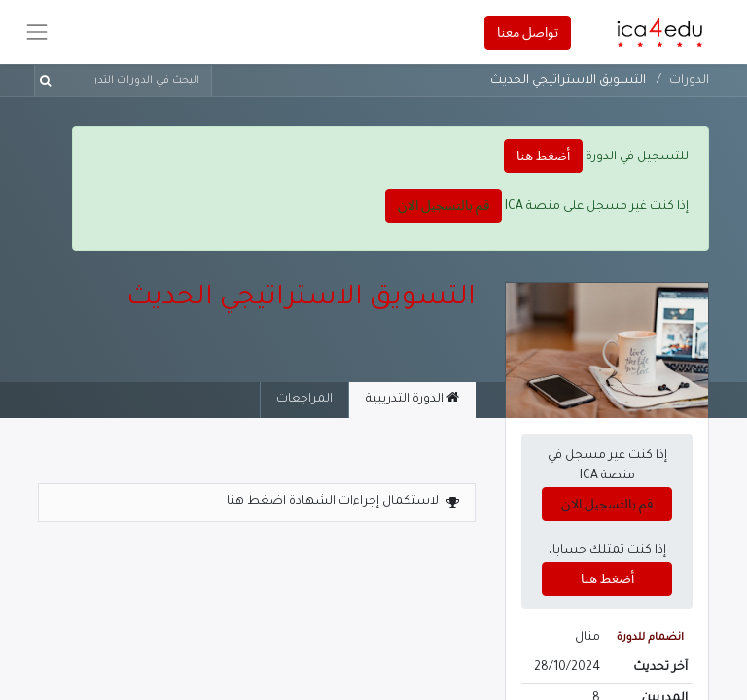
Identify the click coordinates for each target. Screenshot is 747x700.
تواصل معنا (528, 32)
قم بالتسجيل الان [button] (444, 205)
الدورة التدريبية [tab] (412, 398)
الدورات (689, 81)
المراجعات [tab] (304, 400)
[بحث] (49, 81)
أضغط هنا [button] (543, 156)
